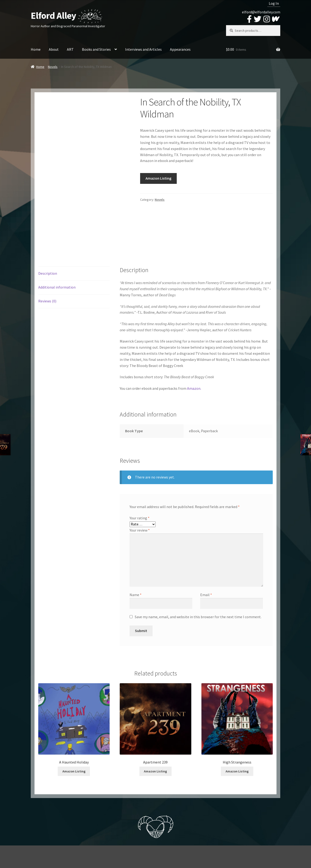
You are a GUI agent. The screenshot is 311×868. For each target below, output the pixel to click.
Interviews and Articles (143, 49)
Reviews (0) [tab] (47, 301)
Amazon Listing (158, 178)
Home (36, 49)
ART (70, 49)
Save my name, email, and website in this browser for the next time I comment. (198, 617)
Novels (53, 67)
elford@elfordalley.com (261, 12)
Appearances (180, 49)
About (54, 49)
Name (136, 595)
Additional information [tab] (57, 287)
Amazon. (194, 388)
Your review (140, 530)
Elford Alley (53, 15)
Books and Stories (96, 49)
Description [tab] (48, 273)
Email (206, 595)
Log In (274, 3)
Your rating (140, 518)
